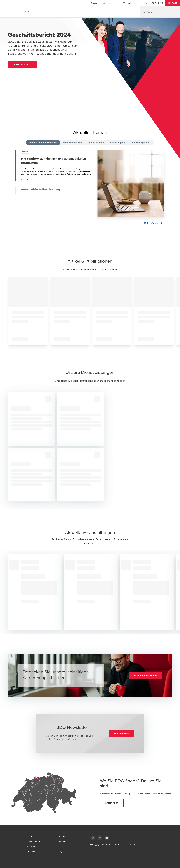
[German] (159, 3)
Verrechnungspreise (141, 143)
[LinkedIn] (93, 838)
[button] (173, 3)
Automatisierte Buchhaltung (43, 143)
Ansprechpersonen (111, 3)
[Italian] (162, 3)
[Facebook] (100, 838)
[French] (153, 3)
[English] (156, 3)
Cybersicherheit (96, 143)
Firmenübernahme (73, 143)
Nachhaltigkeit (117, 143)
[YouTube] (107, 838)
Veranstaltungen (130, 3)
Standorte (95, 3)
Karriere (144, 3)
